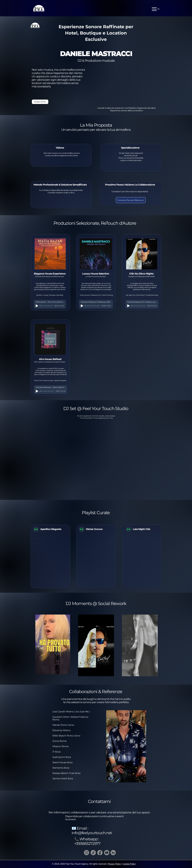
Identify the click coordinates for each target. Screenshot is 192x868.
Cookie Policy (129, 864)
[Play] (37, 306)
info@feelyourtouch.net (92, 833)
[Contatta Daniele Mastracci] (131, 200)
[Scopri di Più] (40, 102)
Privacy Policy (114, 864)
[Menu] (156, 9)
